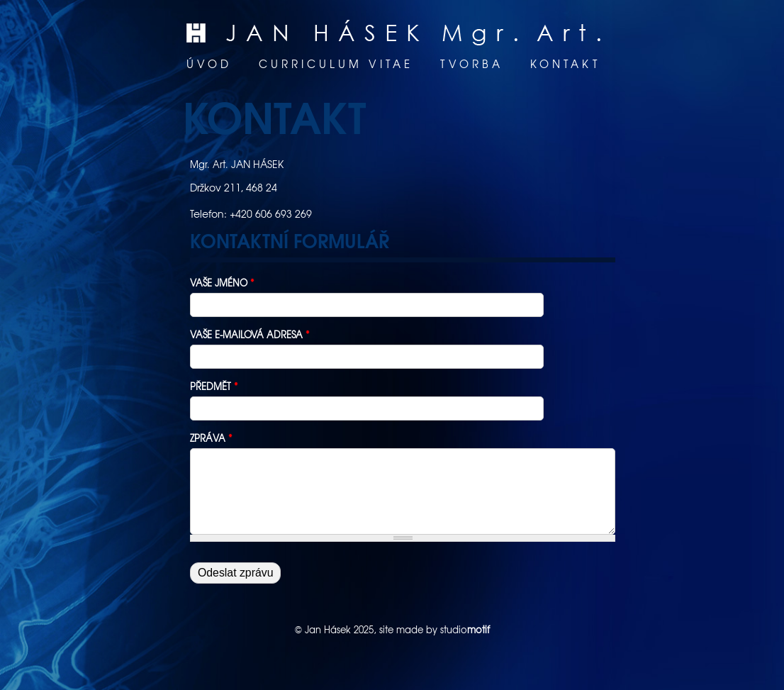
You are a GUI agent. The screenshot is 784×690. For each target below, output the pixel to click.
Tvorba (472, 64)
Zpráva (211, 438)
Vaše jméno (222, 283)
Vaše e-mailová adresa (250, 334)
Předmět (214, 386)
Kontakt (565, 64)
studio (465, 629)
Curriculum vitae (336, 64)
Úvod (209, 64)
